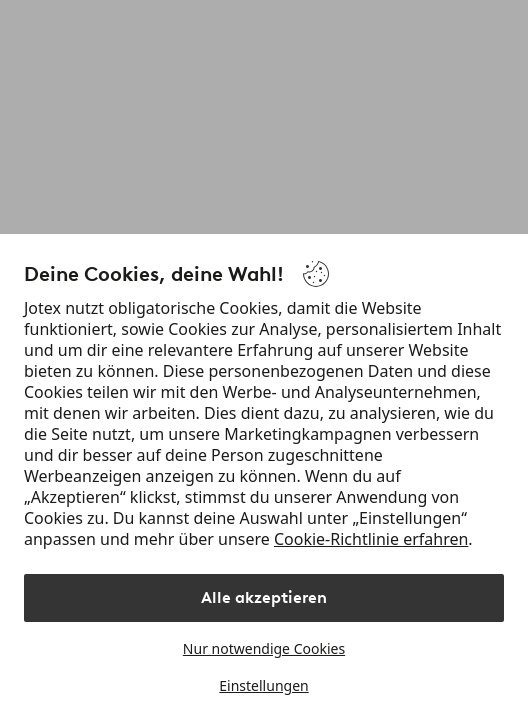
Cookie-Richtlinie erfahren (371, 539)
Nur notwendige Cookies (264, 648)
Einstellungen (263, 685)
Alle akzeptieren (264, 597)
